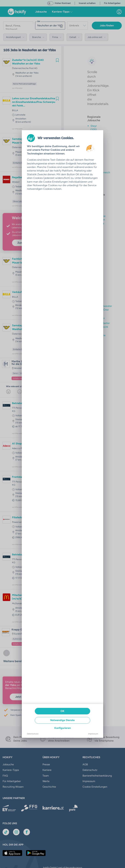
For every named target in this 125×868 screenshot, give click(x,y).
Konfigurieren (63, 728)
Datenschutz (33, 734)
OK (62, 711)
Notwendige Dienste (62, 720)
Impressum (93, 734)
